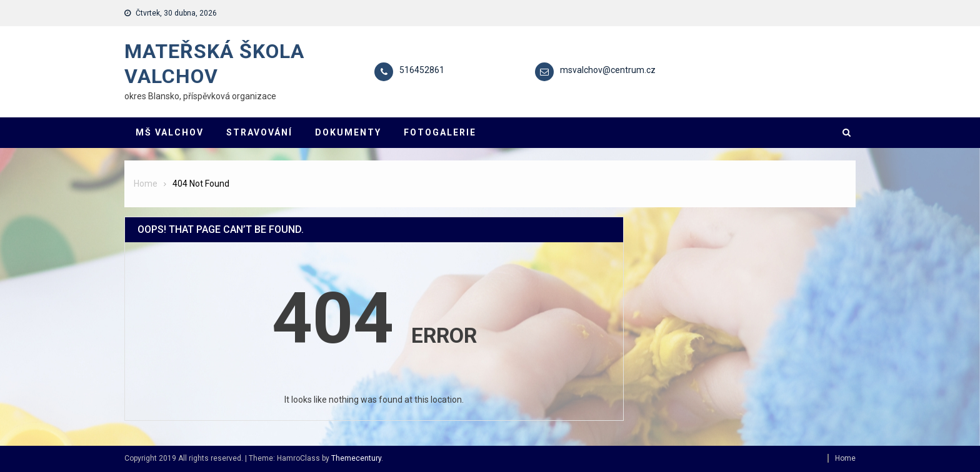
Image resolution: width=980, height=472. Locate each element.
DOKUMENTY (348, 132)
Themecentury (356, 458)
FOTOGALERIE (440, 132)
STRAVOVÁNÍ (259, 132)
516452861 (422, 70)
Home (845, 458)
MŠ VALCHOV (170, 132)
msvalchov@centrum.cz (608, 70)
